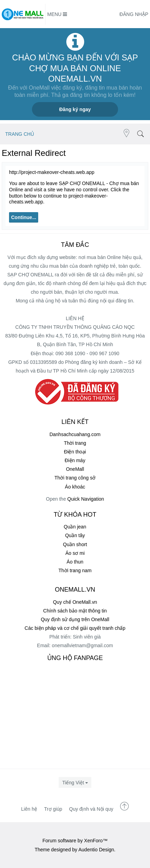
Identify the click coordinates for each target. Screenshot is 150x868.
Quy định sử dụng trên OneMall (75, 619)
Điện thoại (75, 452)
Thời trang (75, 443)
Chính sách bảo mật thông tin (75, 611)
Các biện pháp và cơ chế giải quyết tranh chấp (75, 628)
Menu (57, 14)
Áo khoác (75, 487)
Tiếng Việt (73, 783)
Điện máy (75, 460)
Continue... (24, 217)
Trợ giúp (53, 809)
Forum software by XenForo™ (75, 841)
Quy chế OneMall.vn (75, 602)
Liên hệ (29, 809)
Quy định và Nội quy (91, 809)
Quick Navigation (86, 499)
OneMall (75, 469)
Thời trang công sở (75, 478)
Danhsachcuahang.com (75, 434)
